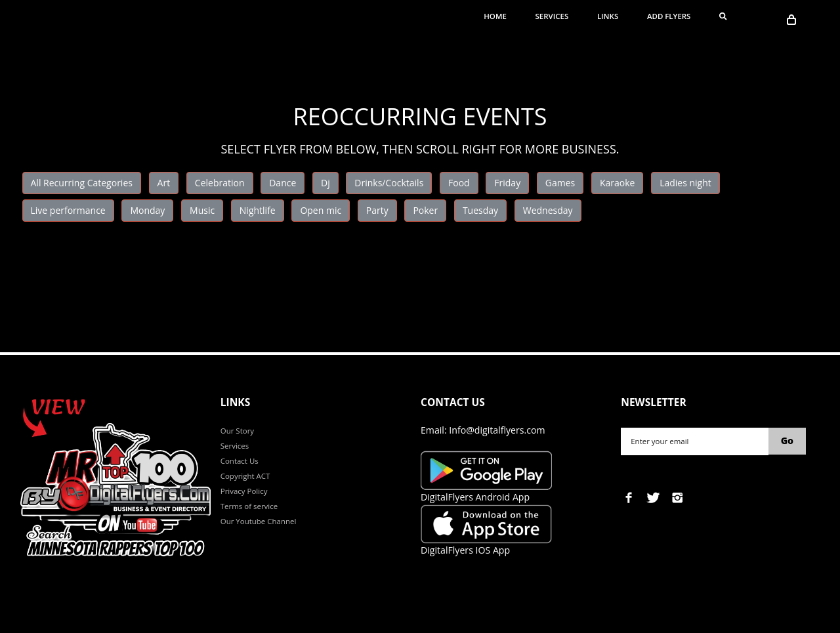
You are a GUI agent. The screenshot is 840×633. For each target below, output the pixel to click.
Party (377, 210)
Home (495, 16)
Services (552, 16)
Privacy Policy (244, 491)
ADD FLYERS (669, 16)
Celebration (220, 183)
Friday (507, 183)
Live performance (68, 210)
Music (202, 210)
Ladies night (685, 183)
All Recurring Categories (82, 183)
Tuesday (480, 210)
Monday (147, 210)
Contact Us (240, 461)
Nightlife (258, 210)
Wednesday (548, 210)
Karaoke (618, 183)
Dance (283, 183)
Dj (325, 183)
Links (608, 16)
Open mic (321, 210)
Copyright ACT (245, 476)
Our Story (237, 431)
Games (560, 183)
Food (459, 183)
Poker (425, 210)
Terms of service (249, 506)
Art (164, 183)
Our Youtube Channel (259, 521)
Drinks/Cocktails (389, 183)
